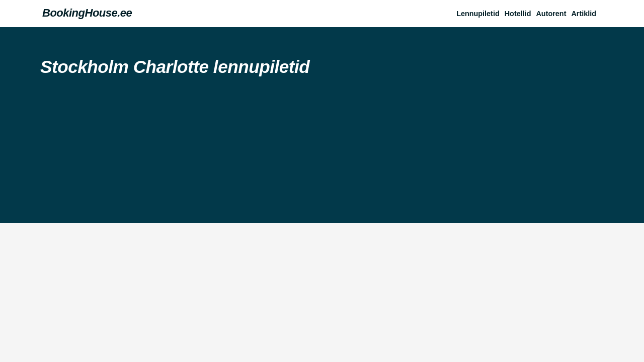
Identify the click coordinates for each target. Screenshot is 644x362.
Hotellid (518, 14)
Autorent (551, 14)
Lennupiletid (478, 14)
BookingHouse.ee (87, 13)
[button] (586, 14)
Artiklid (584, 14)
